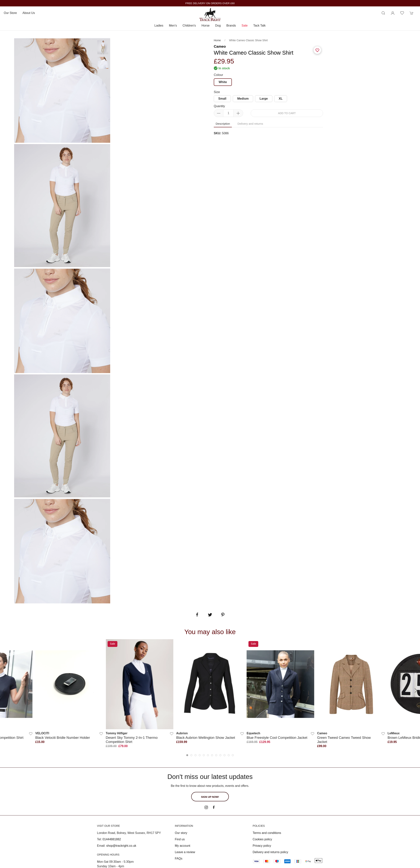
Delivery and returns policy (270, 852)
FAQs (179, 858)
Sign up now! (210, 797)
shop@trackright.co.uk (121, 846)
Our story (181, 833)
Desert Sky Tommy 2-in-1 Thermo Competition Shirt (132, 740)
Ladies (159, 26)
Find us (180, 839)
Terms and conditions (267, 833)
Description (223, 124)
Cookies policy (262, 839)
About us (29, 13)
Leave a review (185, 852)
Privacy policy (262, 846)
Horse (206, 26)
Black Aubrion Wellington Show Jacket (205, 738)
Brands (231, 26)
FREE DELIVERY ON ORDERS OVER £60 (210, 3)
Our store (10, 13)
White (223, 82)
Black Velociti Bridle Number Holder (63, 738)
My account (183, 846)
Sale (245, 26)
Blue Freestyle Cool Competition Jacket (277, 738)
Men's (173, 26)
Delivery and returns (250, 124)
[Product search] (383, 13)
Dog (218, 26)
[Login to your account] (393, 13)
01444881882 (112, 839)
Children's (189, 26)
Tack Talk (260, 26)
